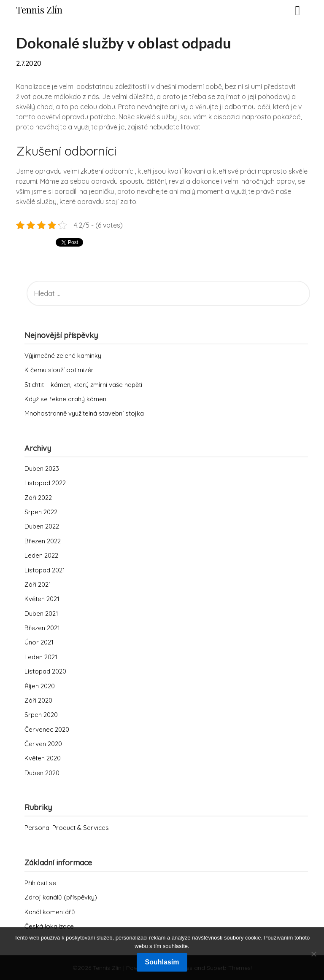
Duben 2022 (42, 526)
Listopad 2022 (45, 483)
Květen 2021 (42, 599)
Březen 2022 (43, 541)
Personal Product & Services (67, 828)
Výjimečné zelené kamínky (63, 356)
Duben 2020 (42, 773)
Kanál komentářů (50, 912)
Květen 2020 (43, 758)
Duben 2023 (42, 469)
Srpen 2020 (41, 715)
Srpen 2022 (41, 512)
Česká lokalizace (49, 926)
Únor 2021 (39, 642)
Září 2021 (38, 584)
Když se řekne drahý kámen (65, 399)
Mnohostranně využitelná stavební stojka (84, 413)
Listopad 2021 (45, 570)
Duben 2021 (41, 614)
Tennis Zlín (39, 10)
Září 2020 (38, 700)
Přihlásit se (40, 883)
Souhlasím (162, 962)
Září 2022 (38, 498)
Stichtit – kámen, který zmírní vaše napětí (83, 385)
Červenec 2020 (47, 729)
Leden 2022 (41, 555)
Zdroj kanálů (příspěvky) (61, 897)
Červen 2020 (43, 744)
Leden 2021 (41, 657)
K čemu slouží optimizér (59, 370)
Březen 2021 (42, 628)
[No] (313, 954)
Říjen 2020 (40, 686)
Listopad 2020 (45, 671)
